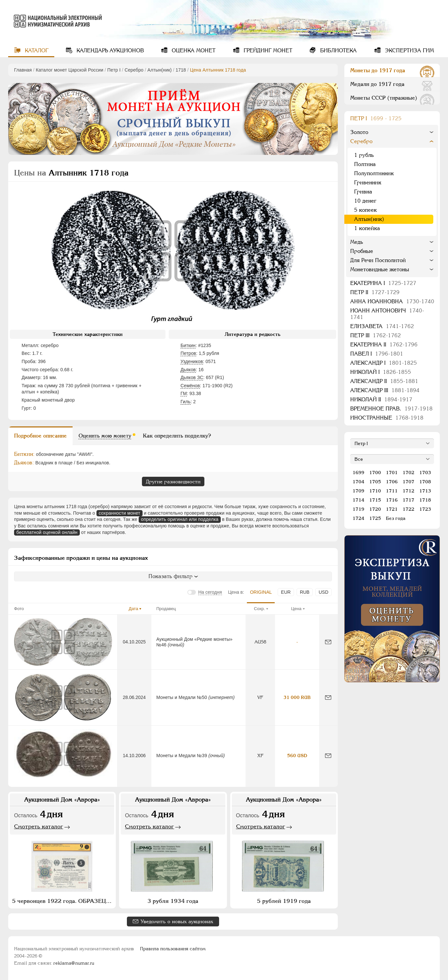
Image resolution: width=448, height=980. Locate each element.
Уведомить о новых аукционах (177, 921)
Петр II (375, 292)
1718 (181, 70)
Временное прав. (391, 409)
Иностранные (387, 418)
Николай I (381, 372)
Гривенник (368, 183)
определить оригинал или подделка (180, 519)
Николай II (381, 399)
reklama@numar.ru (74, 963)
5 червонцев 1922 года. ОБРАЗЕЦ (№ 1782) (63, 901)
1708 (425, 482)
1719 (358, 509)
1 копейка (367, 228)
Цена (296, 609)
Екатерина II (384, 345)
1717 (408, 500)
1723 (425, 509)
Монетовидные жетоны (380, 269)
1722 (408, 509)
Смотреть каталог (39, 826)
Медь (357, 242)
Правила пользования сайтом (173, 949)
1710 (375, 491)
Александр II (384, 381)
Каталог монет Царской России (69, 70)
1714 (358, 500)
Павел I (377, 354)
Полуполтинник (374, 173)
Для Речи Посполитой (378, 260)
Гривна (363, 192)
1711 (392, 491)
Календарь (109, 50)
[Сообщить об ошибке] (328, 642)
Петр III (376, 335)
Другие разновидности (173, 482)
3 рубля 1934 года (173, 901)
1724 (358, 518)
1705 (375, 482)
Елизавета (382, 326)
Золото (359, 132)
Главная (23, 70)
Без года (396, 518)
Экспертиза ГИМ (409, 50)
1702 (408, 473)
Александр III (385, 390)
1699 (358, 473)
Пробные (362, 251)
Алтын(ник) (160, 70)
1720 (375, 509)
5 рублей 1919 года (284, 901)
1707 (408, 482)
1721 (392, 509)
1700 (375, 473)
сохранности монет (120, 513)
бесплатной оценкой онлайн (47, 532)
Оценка (193, 50)
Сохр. (260, 609)
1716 (392, 500)
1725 (375, 518)
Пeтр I (114, 70)
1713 (425, 491)
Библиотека (338, 50)
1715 (375, 500)
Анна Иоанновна (392, 301)
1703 (425, 473)
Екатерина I (383, 283)
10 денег (365, 201)
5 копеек (365, 210)
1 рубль (364, 155)
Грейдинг (267, 50)
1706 (392, 482)
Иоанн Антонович (387, 314)
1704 (358, 482)
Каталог (36, 50)
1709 (358, 491)
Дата (134, 609)
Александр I (384, 363)
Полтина (365, 164)
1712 (408, 491)
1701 (392, 473)
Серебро (134, 70)
